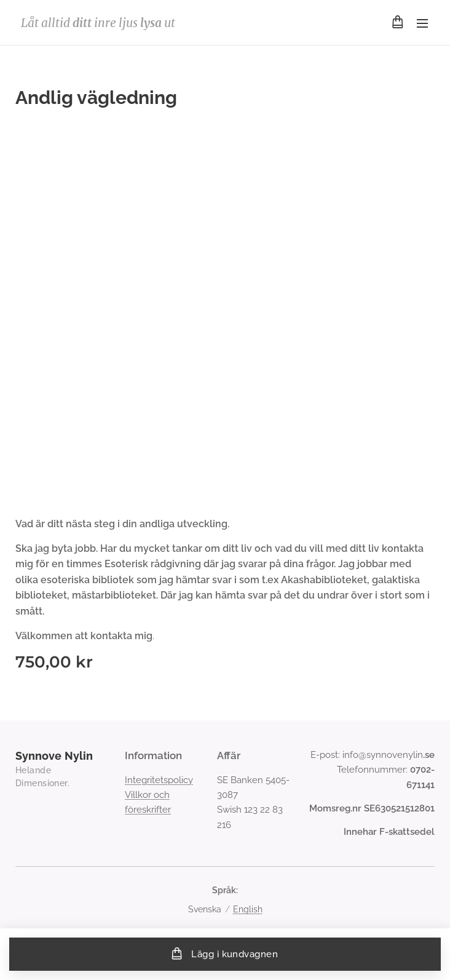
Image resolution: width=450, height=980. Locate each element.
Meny (422, 23)
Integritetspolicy (159, 779)
